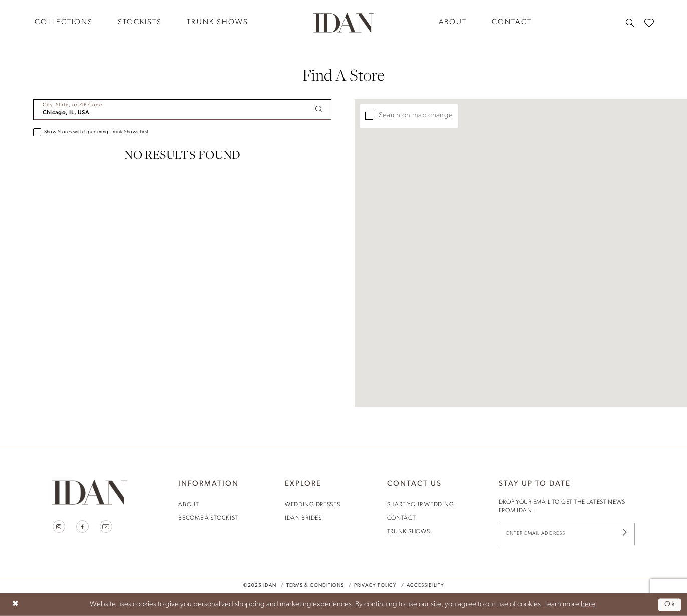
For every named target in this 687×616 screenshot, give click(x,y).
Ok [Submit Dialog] (670, 605)
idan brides (303, 518)
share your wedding (421, 505)
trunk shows (409, 532)
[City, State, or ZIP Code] (182, 110)
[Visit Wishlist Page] (649, 22)
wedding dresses (313, 505)
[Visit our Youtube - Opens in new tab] (106, 527)
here (588, 605)
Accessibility (425, 586)
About (189, 505)
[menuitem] (64, 22)
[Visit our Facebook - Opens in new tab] (82, 527)
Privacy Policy (375, 586)
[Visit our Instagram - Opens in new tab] (59, 527)
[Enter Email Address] (567, 534)
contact (402, 518)
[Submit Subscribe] (625, 534)
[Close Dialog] (15, 605)
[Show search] (630, 23)
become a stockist (208, 518)
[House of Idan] (343, 22)
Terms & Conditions (315, 586)
